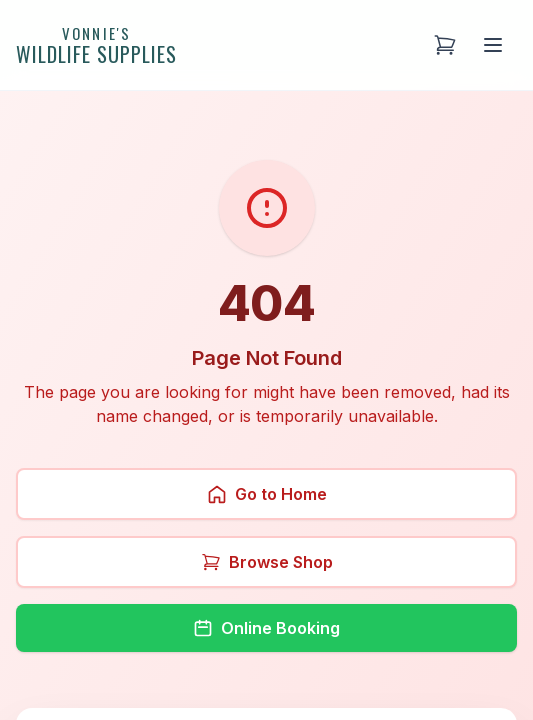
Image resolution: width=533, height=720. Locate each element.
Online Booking (266, 628)
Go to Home (267, 494)
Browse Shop (267, 562)
